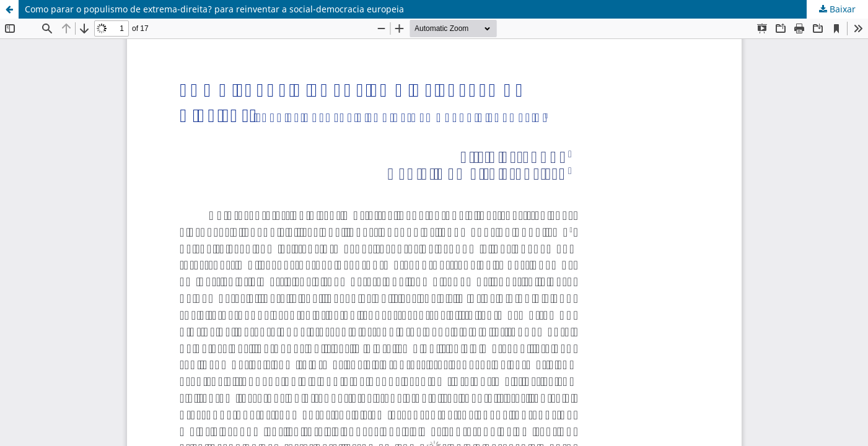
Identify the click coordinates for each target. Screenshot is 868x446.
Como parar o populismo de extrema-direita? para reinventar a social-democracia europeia (214, 9)
